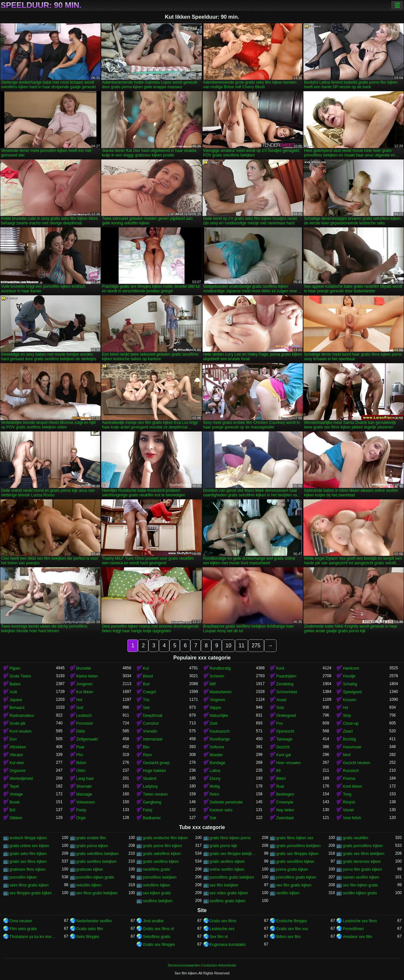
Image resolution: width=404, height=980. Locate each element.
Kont (280, 668)
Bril (12, 810)
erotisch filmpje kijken (28, 838)
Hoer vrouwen (289, 763)
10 (228, 646)
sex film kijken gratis (360, 885)
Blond (148, 676)
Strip (347, 716)
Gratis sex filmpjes (159, 945)
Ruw (280, 786)
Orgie (81, 818)
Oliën (81, 771)
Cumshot (151, 723)
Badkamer (152, 818)
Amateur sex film (357, 937)
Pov (280, 723)
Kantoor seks (221, 810)
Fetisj (148, 810)
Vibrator (16, 755)
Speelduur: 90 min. (41, 5)
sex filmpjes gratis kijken (31, 893)
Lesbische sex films (360, 921)
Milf (213, 684)
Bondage (218, 763)
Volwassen (86, 802)
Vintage (16, 794)
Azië (13, 692)
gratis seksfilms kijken (162, 854)
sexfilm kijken (288, 893)
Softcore (217, 747)
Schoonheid (287, 692)
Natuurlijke (219, 716)
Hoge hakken (154, 771)
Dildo (81, 731)
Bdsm (81, 763)
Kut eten (17, 763)
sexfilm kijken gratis (360, 893)
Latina (215, 771)
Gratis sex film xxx (292, 929)
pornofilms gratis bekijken (232, 877)
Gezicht (283, 747)
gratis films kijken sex (295, 838)
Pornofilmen (353, 929)
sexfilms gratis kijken (228, 901)
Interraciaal (153, 739)
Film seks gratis (23, 929)
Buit (146, 684)
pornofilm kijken (23, 877)
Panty (81, 810)
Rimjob (349, 802)
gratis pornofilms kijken (363, 846)
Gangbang (152, 802)
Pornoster (85, 723)
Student (150, 779)
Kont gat (284, 755)
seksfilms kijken (156, 885)
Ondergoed (286, 716)
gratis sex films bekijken (364, 854)
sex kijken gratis (157, 893)
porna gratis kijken (292, 869)
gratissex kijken (90, 869)
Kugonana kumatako (228, 945)
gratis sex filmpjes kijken (297, 854)
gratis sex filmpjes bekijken (233, 854)
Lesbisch (84, 716)
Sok (213, 818)
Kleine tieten (87, 676)
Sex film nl (219, 937)
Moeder (216, 755)
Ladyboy (150, 786)
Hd (345, 708)
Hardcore (351, 668)
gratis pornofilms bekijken (298, 846)
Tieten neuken (155, 794)
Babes (15, 684)
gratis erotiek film (91, 838)
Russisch (351, 771)
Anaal (281, 700)
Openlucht (285, 731)
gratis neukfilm (355, 838)
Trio (146, 700)
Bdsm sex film (289, 937)
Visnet (348, 810)
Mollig (215, 786)
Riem (147, 755)
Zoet (214, 723)
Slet (146, 708)
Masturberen (221, 692)
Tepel (14, 786)
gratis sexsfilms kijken (295, 862)
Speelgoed (352, 692)
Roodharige (220, 739)
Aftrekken (18, 747)
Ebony (215, 779)
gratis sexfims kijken (227, 862)
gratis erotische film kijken (165, 838)
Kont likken (352, 786)
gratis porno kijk (223, 846)
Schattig (350, 684)
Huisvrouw (352, 747)
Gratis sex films (223, 921)
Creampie (285, 802)
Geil (80, 708)
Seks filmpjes (88, 937)
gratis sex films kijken (28, 862)
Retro (214, 794)
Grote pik (18, 723)
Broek (15, 802)
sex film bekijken (224, 885)
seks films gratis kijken (29, 885)
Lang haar (85, 779)
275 (256, 646)
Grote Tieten (20, 676)
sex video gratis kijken (229, 893)
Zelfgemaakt (87, 739)
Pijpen (15, 668)
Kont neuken (20, 731)
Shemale (84, 786)
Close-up (351, 723)
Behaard (17, 708)
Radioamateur (22, 716)
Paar (80, 747)
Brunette (84, 668)
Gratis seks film (90, 929)
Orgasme (18, 771)
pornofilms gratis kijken (296, 877)
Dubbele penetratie (226, 802)
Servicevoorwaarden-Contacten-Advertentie (202, 965)
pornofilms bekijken (160, 877)
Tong (347, 794)
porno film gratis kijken (362, 869)
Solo (280, 708)
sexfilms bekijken (158, 901)
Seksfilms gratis (157, 937)
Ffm (80, 755)
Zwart (348, 731)
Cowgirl (149, 692)
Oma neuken (21, 921)
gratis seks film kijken (28, 854)
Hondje (349, 676)
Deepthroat (153, 716)
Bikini (281, 779)
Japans (16, 700)
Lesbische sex (222, 929)
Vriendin (150, 731)
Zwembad (285, 818)
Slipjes (215, 708)
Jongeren (85, 684)
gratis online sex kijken (29, 846)
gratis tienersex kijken (362, 862)
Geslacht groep (156, 763)
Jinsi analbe (153, 921)
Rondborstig (220, 668)
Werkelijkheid (21, 779)
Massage (84, 794)
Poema (349, 779)
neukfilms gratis (156, 869)
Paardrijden (286, 676)
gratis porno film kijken (162, 846)
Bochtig (349, 739)
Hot (79, 700)
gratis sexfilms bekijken (96, 862)
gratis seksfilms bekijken (97, 854)
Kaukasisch (220, 731)
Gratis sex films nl (158, 929)
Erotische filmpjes (292, 921)
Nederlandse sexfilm (94, 921)
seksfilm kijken (89, 885)
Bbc (146, 747)
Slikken (16, 818)
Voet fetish (352, 818)
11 (241, 646)
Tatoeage (284, 739)
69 (278, 771)
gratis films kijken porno (230, 838)
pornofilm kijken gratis (95, 877)
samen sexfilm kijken (361, 877)
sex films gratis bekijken (97, 893)
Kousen (349, 700)
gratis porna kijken (92, 846)
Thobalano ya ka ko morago (33, 937)
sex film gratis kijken (294, 885)
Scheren (217, 676)
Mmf (346, 755)
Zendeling (285, 684)
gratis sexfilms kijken (161, 862)
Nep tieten (285, 810)
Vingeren (218, 700)
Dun (13, 739)
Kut (146, 668)
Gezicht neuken (356, 763)
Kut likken (85, 692)
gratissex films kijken (28, 869)
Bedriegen (285, 794)
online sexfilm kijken (227, 869)
